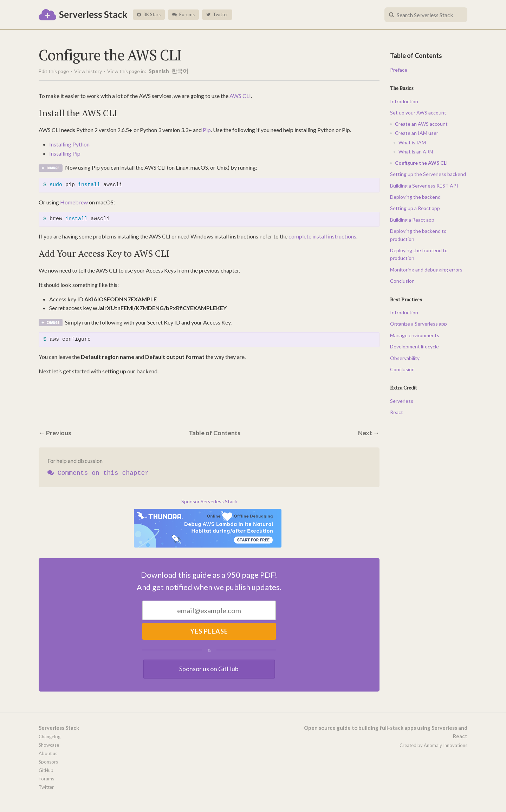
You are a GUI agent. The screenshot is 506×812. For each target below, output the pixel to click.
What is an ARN (416, 152)
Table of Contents (215, 433)
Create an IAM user (417, 133)
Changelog (50, 736)
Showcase (49, 745)
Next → (369, 433)
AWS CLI (240, 96)
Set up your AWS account (418, 113)
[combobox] (426, 15)
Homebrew (74, 202)
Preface (399, 70)
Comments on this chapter (98, 473)
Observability (405, 358)
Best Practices (406, 299)
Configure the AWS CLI (421, 163)
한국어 (180, 71)
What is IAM (412, 142)
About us (48, 753)
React (397, 412)
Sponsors (48, 762)
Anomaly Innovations (446, 745)
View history (88, 71)
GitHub (46, 770)
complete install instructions (322, 236)
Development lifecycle (414, 346)
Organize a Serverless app (419, 324)
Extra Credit (404, 388)
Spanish (159, 71)
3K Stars (149, 14)
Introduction (404, 101)
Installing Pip (65, 153)
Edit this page (54, 71)
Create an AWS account (421, 124)
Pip (207, 130)
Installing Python (69, 144)
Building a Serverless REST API (424, 186)
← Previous (55, 433)
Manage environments (415, 335)
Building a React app (412, 220)
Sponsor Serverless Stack (209, 501)
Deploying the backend (415, 197)
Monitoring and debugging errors (426, 270)
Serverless (402, 401)
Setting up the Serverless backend (428, 174)
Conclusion (402, 281)
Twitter (217, 14)
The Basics (402, 88)
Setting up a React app (415, 208)
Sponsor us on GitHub (209, 669)
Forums (183, 14)
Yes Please (209, 631)
